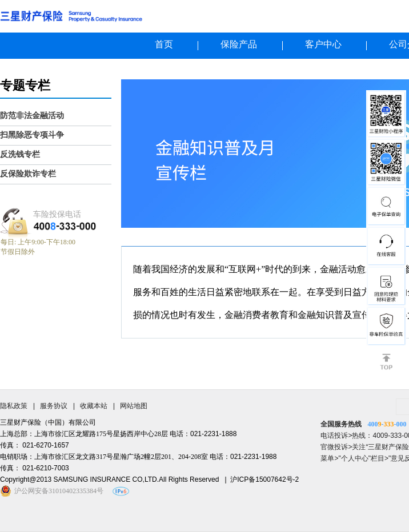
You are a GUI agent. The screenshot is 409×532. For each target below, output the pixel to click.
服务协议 (54, 406)
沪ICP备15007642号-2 (264, 479)
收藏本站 (94, 406)
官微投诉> (336, 447)
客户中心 (323, 44)
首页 (164, 44)
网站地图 (134, 406)
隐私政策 (14, 406)
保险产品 (239, 44)
